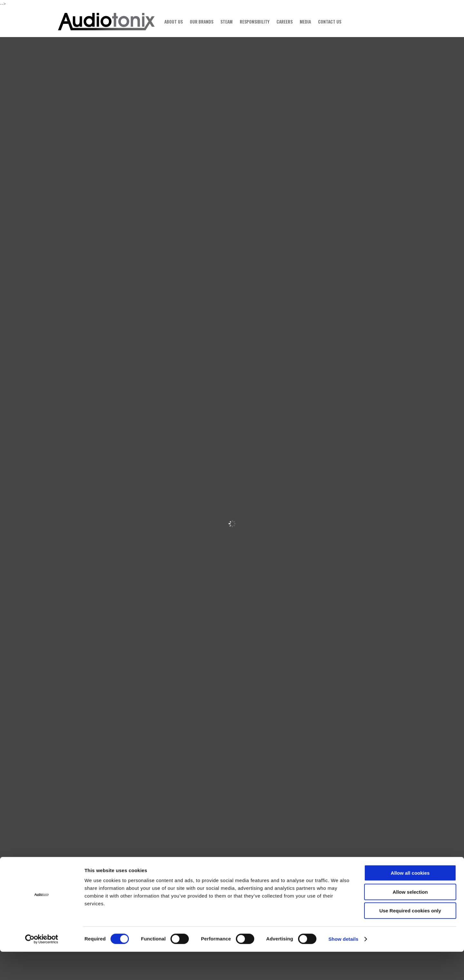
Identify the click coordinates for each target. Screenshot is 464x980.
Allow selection (410, 920)
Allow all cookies (410, 901)
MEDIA (305, 21)
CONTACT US (330, 21)
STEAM (227, 21)
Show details (343, 967)
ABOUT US (174, 21)
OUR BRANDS (202, 21)
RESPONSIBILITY (255, 21)
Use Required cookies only (410, 939)
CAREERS (285, 21)
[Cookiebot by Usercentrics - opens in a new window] (42, 967)
